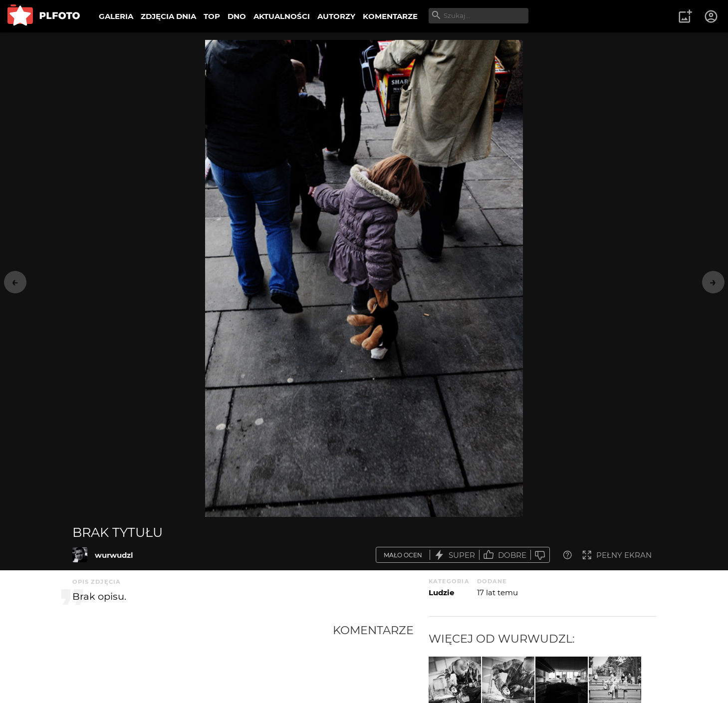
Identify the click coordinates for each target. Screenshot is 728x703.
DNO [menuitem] (237, 16)
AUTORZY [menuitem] (336, 16)
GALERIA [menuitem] (116, 16)
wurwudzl (114, 555)
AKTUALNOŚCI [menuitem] (282, 16)
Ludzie (441, 592)
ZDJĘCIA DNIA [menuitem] (168, 16)
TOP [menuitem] (212, 16)
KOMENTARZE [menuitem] (390, 16)
